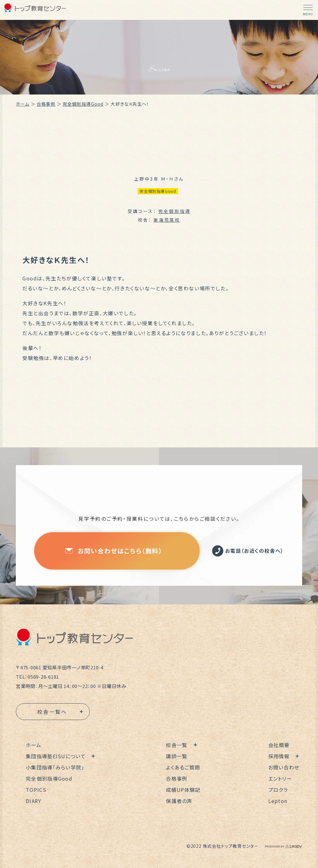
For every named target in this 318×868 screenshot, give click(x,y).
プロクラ (278, 790)
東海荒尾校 (167, 220)
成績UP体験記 (183, 790)
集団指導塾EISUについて (56, 756)
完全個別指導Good (83, 104)
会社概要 (279, 745)
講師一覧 (177, 756)
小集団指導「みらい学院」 (55, 767)
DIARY (34, 801)
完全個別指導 (174, 211)
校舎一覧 (177, 745)
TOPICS (36, 790)
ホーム (23, 104)
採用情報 (279, 756)
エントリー (280, 778)
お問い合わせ (284, 767)
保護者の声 (179, 801)
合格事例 (46, 104)
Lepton (278, 801)
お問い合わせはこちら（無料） (114, 551)
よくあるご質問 (183, 767)
